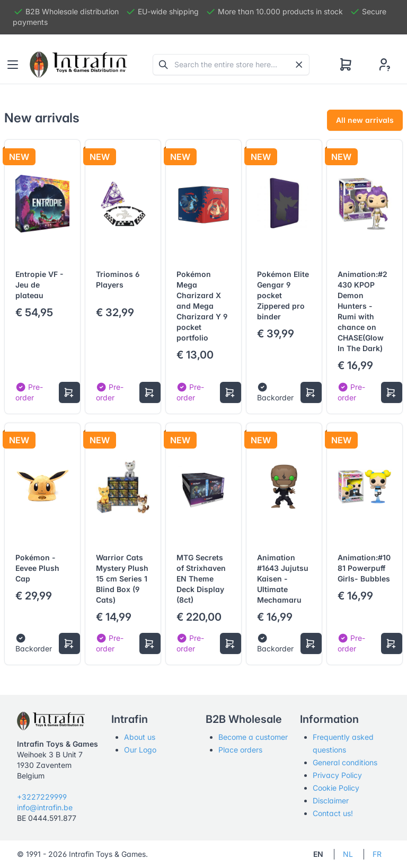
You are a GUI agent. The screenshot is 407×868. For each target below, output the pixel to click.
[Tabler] (78, 65)
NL (348, 854)
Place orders (240, 750)
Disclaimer (331, 800)
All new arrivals (365, 120)
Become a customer (253, 737)
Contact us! (333, 813)
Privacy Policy (337, 775)
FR (377, 854)
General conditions (345, 762)
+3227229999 (42, 797)
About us (140, 737)
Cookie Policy (336, 788)
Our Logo (140, 750)
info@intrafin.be (45, 807)
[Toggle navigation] (13, 65)
